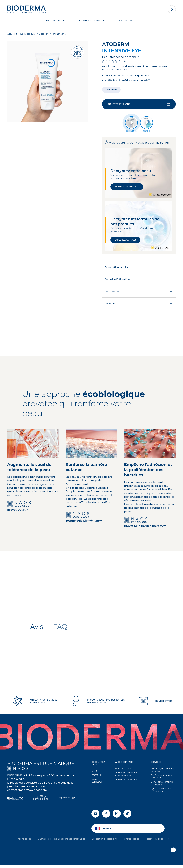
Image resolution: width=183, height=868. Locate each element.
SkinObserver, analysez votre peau (162, 776)
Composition (139, 291)
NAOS (94, 771)
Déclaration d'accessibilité (105, 839)
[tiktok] (127, 814)
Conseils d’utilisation (139, 279)
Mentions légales (23, 839)
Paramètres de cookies (157, 839)
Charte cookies (132, 839)
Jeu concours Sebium (126, 779)
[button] (139, 104)
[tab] (37, 627)
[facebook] (106, 814)
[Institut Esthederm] (41, 799)
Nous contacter (123, 768)
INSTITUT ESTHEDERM (98, 781)
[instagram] (117, 814)
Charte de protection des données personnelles (61, 839)
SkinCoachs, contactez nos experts (162, 783)
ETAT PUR (97, 775)
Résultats (139, 304)
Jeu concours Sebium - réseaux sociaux (127, 774)
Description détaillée (139, 267)
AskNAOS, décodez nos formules (162, 770)
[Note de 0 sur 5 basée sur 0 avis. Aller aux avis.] (114, 61)
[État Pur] (67, 799)
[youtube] (95, 814)
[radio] (111, 90)
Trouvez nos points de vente (164, 790)
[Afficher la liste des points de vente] (172, 9)
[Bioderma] (15, 799)
